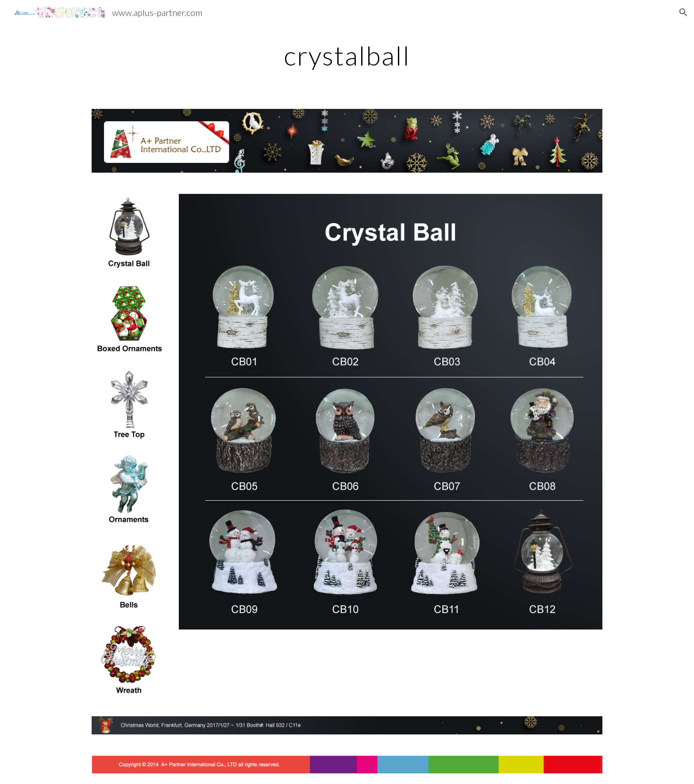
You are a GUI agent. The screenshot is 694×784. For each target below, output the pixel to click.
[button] (683, 12)
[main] (347, 55)
